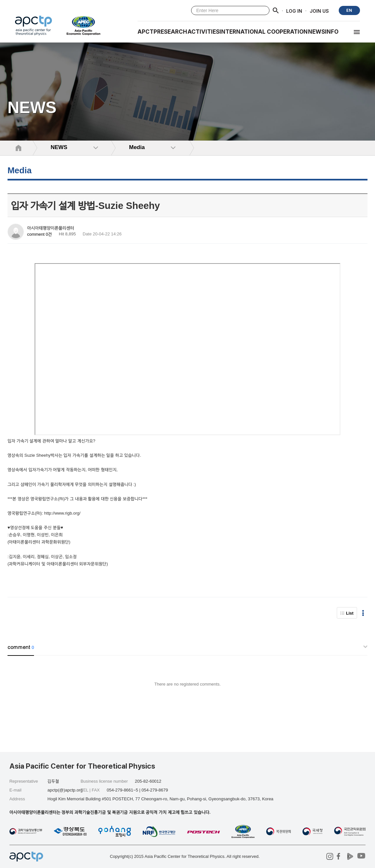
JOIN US (319, 11)
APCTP (147, 32)
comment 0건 (40, 234)
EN (349, 10)
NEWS (317, 32)
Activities (204, 32)
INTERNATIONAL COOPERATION (264, 32)
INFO (332, 32)
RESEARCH (172, 32)
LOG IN (294, 11)
